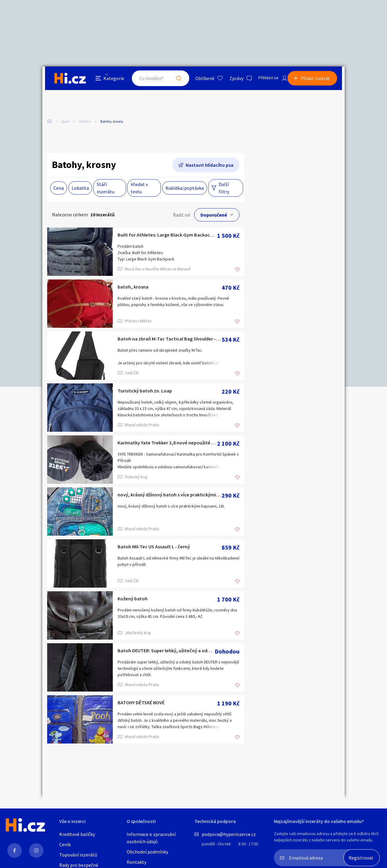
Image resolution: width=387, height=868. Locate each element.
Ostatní (85, 123)
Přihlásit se (263, 80)
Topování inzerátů (78, 855)
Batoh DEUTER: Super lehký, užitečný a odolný (166, 652)
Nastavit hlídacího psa (210, 166)
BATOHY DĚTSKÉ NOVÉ (147, 704)
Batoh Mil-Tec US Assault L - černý (162, 548)
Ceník (65, 844)
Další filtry (224, 189)
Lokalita (80, 189)
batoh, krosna (136, 288)
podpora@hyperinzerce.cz (229, 834)
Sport (65, 123)
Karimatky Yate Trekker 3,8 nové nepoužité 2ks (167, 444)
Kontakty (137, 862)
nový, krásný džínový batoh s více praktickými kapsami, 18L (170, 496)
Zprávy (229, 80)
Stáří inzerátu (106, 189)
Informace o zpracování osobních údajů (151, 838)
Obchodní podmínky (147, 852)
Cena (59, 189)
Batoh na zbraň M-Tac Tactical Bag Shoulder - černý (170, 340)
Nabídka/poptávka (185, 189)
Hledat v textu (139, 189)
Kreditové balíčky (77, 834)
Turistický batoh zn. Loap (150, 392)
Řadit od (181, 216)
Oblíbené (198, 80)
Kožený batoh (135, 600)
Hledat (172, 80)
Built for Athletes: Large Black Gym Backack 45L (167, 236)
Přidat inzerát (318, 80)
